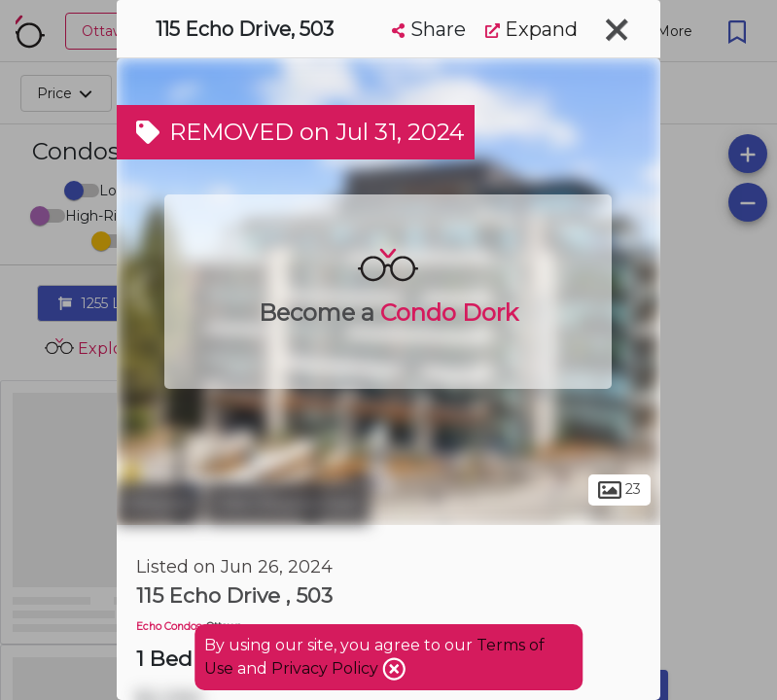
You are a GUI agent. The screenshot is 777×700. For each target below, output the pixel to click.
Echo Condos (169, 627)
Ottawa (159, 504)
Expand (531, 29)
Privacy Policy (327, 668)
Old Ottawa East (288, 504)
